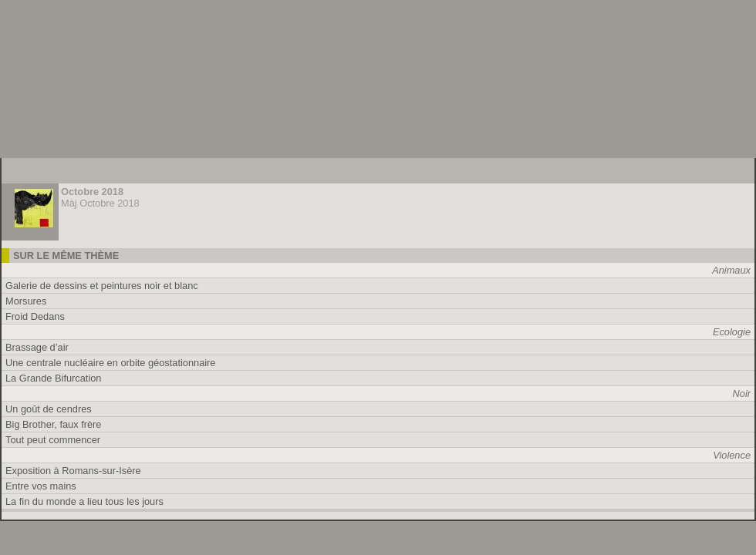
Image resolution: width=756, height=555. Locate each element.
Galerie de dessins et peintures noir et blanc (102, 286)
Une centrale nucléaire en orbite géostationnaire (110, 363)
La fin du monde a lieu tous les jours (84, 501)
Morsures (26, 301)
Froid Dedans (35, 316)
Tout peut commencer (53, 440)
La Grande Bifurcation (54, 378)
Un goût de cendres (49, 409)
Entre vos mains (41, 486)
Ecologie (732, 332)
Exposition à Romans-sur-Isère (73, 471)
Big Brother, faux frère (53, 424)
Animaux (731, 270)
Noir (742, 394)
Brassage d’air (37, 347)
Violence (732, 455)
